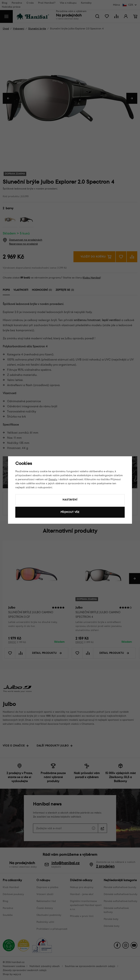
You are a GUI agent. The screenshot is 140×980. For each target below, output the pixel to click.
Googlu (53, 479)
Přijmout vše (70, 512)
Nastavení (70, 500)
